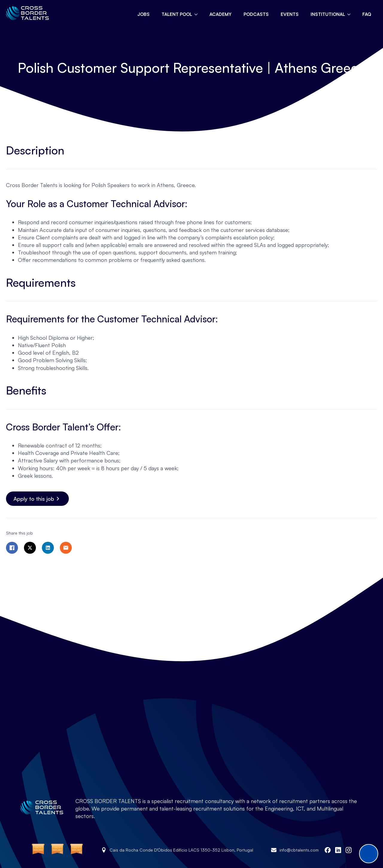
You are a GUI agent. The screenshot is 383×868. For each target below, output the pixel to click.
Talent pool (177, 14)
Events (290, 14)
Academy (221, 14)
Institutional (328, 14)
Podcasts (256, 14)
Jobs (143, 14)
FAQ (367, 14)
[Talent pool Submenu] (198, 14)
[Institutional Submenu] (351, 14)
